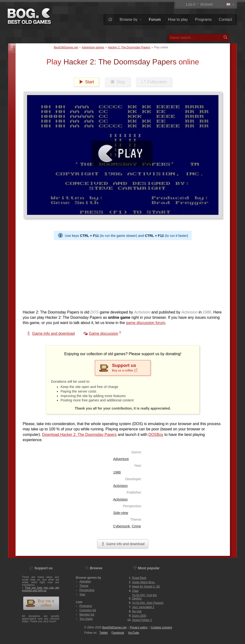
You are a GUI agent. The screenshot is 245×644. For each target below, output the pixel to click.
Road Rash (139, 578)
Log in (191, 4)
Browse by (131, 20)
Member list (87, 615)
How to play (178, 20)
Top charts (86, 619)
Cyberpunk (122, 526)
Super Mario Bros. (144, 582)
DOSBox (156, 435)
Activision (120, 486)
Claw (135, 591)
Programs (203, 20)
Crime (136, 526)
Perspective (87, 590)
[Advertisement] (123, 274)
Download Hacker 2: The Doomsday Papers (79, 435)
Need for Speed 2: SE (146, 587)
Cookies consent (161, 627)
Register (207, 4)
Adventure (121, 459)
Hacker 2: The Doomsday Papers (129, 47)
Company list (88, 610)
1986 (117, 472)
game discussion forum (146, 323)
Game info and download (123, 544)
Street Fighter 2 (142, 620)
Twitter (103, 633)
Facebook (118, 633)
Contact (226, 20)
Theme (84, 586)
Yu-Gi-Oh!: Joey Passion (148, 603)
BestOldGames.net (66, 47)
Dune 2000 (139, 616)
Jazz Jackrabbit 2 (143, 607)
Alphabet (85, 581)
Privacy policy (139, 627)
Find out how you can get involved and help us (41, 589)
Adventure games (93, 47)
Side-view (121, 513)
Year (82, 594)
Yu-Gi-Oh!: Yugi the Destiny (144, 597)
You (133, 633)
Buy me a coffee (40, 603)
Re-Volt (137, 611)
